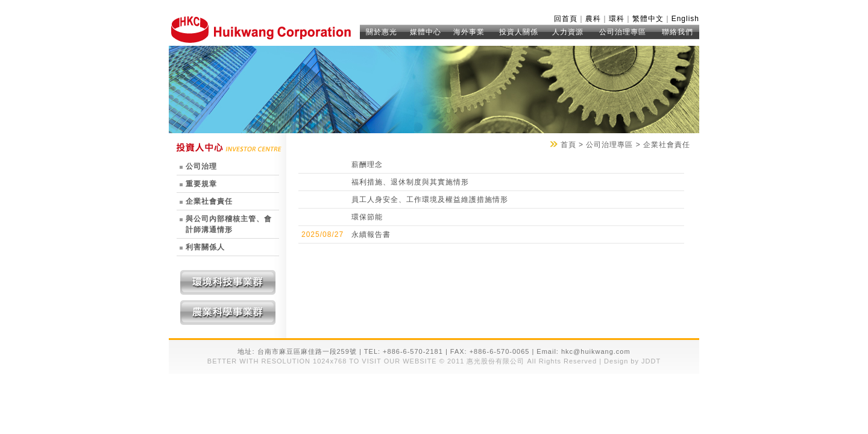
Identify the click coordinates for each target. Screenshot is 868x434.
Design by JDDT (631, 361)
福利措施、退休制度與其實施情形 (410, 182)
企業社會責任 (209, 201)
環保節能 (367, 217)
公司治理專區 (623, 32)
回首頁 (566, 19)
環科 (617, 19)
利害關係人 (205, 247)
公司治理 (201, 166)
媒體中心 (426, 32)
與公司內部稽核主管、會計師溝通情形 (229, 224)
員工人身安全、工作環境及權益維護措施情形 (430, 200)
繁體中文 (648, 19)
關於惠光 (382, 32)
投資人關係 (519, 32)
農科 (593, 19)
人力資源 (568, 32)
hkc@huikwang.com (596, 351)
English (685, 19)
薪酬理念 (367, 165)
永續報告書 (371, 234)
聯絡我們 (678, 32)
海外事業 (469, 32)
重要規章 (201, 184)
